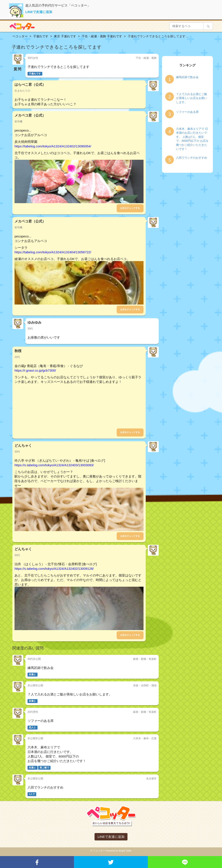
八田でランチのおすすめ (192, 158)
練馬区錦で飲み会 (187, 77)
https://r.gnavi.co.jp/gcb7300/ (35, 370)
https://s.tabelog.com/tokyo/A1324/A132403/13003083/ (54, 465)
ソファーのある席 (187, 112)
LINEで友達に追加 (39, 12)
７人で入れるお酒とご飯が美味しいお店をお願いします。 (192, 98)
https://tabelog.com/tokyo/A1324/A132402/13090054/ (53, 146)
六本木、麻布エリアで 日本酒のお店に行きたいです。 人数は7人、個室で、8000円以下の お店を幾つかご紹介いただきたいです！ (192, 139)
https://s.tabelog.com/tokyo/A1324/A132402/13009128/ (54, 569)
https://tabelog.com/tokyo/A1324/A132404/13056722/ (53, 252)
